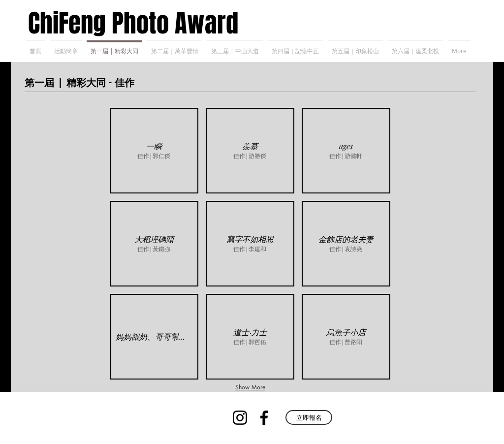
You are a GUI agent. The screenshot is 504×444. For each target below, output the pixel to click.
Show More (250, 387)
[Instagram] (240, 418)
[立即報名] (309, 417)
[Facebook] (264, 418)
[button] (154, 151)
